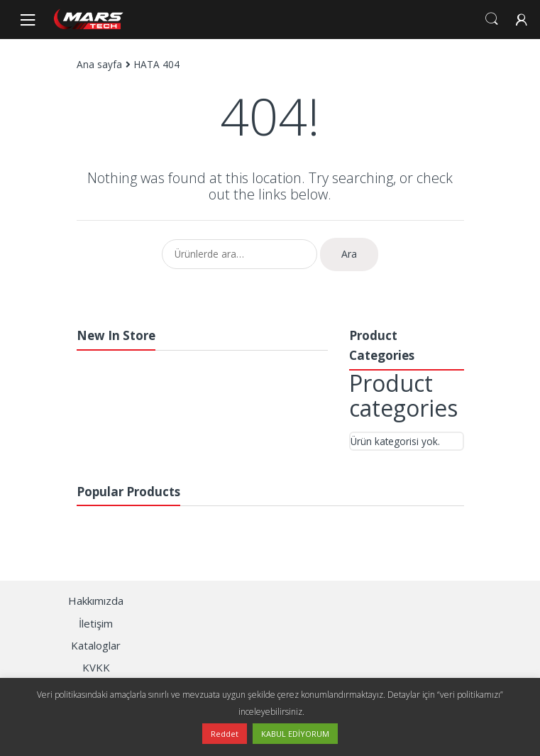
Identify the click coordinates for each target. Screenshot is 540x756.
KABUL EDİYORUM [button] (295, 734)
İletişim (96, 623)
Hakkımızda (96, 601)
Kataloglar (96, 645)
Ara (349, 254)
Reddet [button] (225, 734)
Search (492, 19)
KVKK (96, 667)
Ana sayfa (99, 64)
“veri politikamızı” (470, 695)
